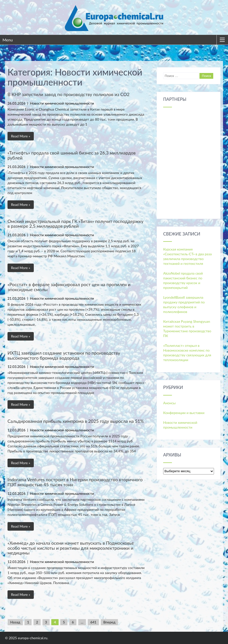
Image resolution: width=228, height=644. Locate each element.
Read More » (21, 136)
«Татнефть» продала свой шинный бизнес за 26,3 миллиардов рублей (72, 155)
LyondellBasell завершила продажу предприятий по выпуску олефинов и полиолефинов (184, 304)
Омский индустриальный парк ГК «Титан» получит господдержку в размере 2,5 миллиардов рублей (75, 224)
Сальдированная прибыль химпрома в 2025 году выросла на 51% (76, 421)
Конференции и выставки (184, 413)
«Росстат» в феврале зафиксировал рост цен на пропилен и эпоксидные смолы (69, 287)
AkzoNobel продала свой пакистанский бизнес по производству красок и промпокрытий (183, 280)
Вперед (109, 622)
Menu (8, 40)
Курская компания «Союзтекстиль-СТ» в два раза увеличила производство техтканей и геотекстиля (187, 256)
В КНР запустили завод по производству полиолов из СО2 (68, 94)
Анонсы (169, 403)
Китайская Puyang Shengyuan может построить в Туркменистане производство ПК (187, 329)
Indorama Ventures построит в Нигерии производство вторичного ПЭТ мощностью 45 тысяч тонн (75, 482)
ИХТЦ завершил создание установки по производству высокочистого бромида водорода (64, 355)
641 (93, 622)
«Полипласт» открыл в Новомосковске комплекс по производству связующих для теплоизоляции (187, 353)
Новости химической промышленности (62, 103)
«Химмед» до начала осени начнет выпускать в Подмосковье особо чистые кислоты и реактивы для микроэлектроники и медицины (71, 548)
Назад (15, 622)
